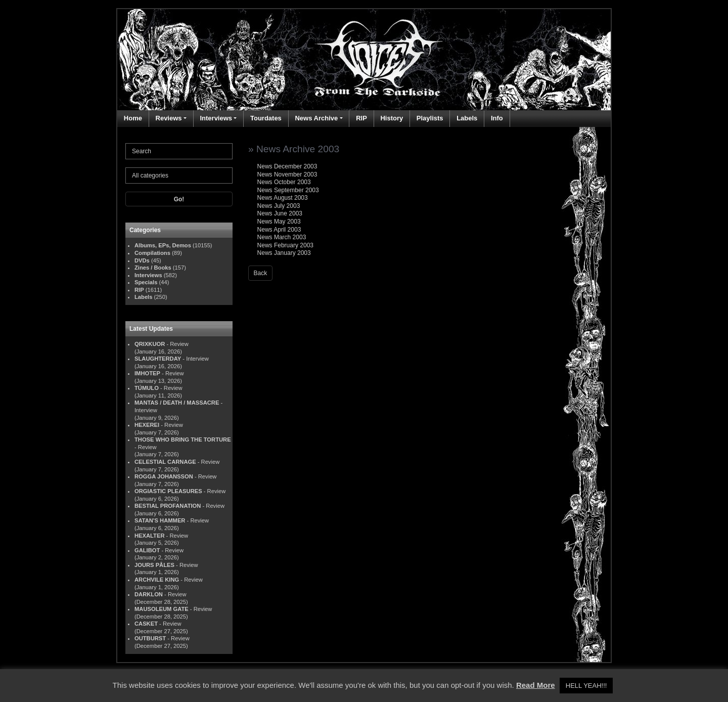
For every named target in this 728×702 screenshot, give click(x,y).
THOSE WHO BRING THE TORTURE (183, 440)
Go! (179, 199)
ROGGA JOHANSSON (164, 476)
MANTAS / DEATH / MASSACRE (177, 403)
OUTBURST (150, 638)
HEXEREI (147, 425)
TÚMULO (147, 388)
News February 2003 (285, 245)
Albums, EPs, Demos (163, 245)
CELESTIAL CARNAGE (165, 462)
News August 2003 (283, 198)
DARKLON (149, 594)
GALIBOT (147, 550)
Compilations (152, 253)
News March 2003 (282, 237)
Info (497, 118)
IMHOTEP (147, 373)
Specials (146, 282)
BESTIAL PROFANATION (168, 506)
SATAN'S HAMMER (160, 520)
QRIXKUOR (150, 344)
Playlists (430, 118)
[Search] (179, 151)
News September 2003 (288, 190)
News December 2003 (287, 166)
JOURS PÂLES (154, 565)
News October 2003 (284, 182)
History (392, 118)
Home (133, 118)
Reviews (169, 118)
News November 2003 (287, 174)
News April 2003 (279, 230)
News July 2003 (279, 206)
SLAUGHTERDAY (158, 359)
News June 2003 (280, 213)
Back (261, 273)
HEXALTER (149, 536)
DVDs (142, 260)
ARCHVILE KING (157, 580)
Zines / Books (153, 268)
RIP (361, 118)
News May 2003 (279, 222)
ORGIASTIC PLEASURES (168, 491)
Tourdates (266, 118)
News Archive (316, 118)
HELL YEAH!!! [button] (586, 686)
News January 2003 (284, 253)
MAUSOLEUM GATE (162, 609)
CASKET (146, 624)
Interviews (216, 118)
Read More (536, 685)
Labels (467, 118)
